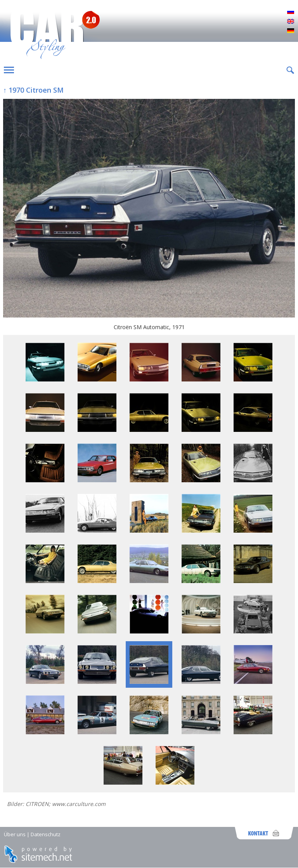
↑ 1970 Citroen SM (33, 90)
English (291, 22)
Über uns (15, 834)
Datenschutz (46, 834)
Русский (291, 12)
